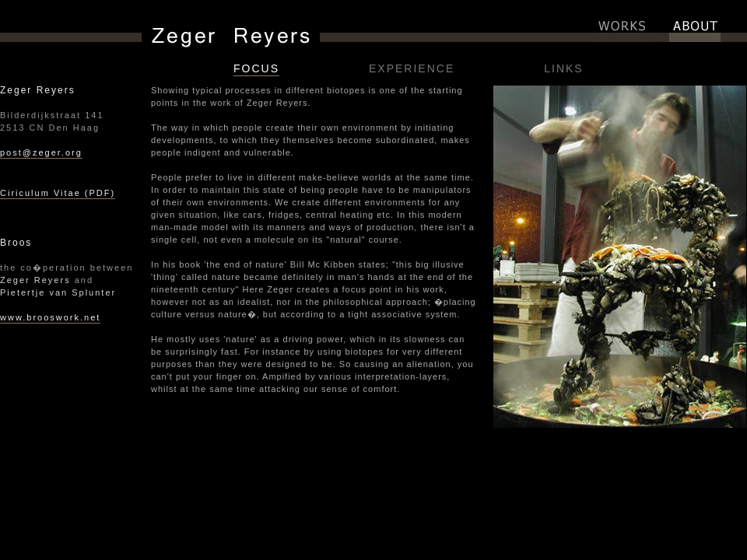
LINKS (563, 68)
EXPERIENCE (412, 68)
